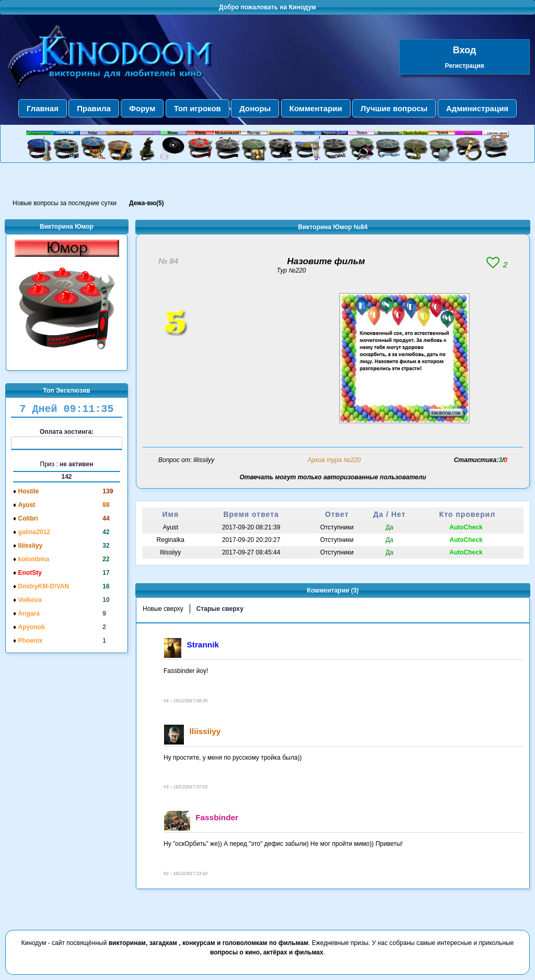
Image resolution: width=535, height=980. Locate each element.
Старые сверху (220, 609)
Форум (142, 108)
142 (66, 477)
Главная (43, 108)
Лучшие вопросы (394, 108)
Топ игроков (197, 108)
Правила (94, 108)
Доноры (255, 108)
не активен (76, 464)
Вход (465, 50)
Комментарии (316, 108)
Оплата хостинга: (67, 439)
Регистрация (464, 66)
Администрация (477, 108)
